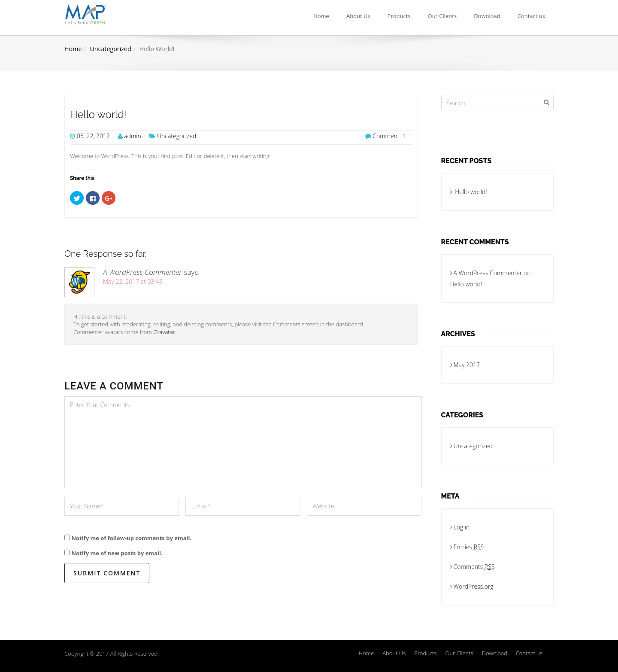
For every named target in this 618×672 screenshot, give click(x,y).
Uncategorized (110, 49)
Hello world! (98, 115)
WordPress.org (474, 586)
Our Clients (442, 16)
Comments (474, 567)
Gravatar (164, 332)
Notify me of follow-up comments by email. (131, 538)
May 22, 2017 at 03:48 (133, 281)
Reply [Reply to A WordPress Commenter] (406, 330)
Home (321, 16)
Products (399, 16)
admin (133, 136)
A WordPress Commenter (142, 272)
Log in (462, 527)
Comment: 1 (389, 136)
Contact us (531, 16)
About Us (358, 16)
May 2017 (467, 365)
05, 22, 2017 (93, 136)
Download (487, 16)
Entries (469, 547)
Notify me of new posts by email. (117, 553)
